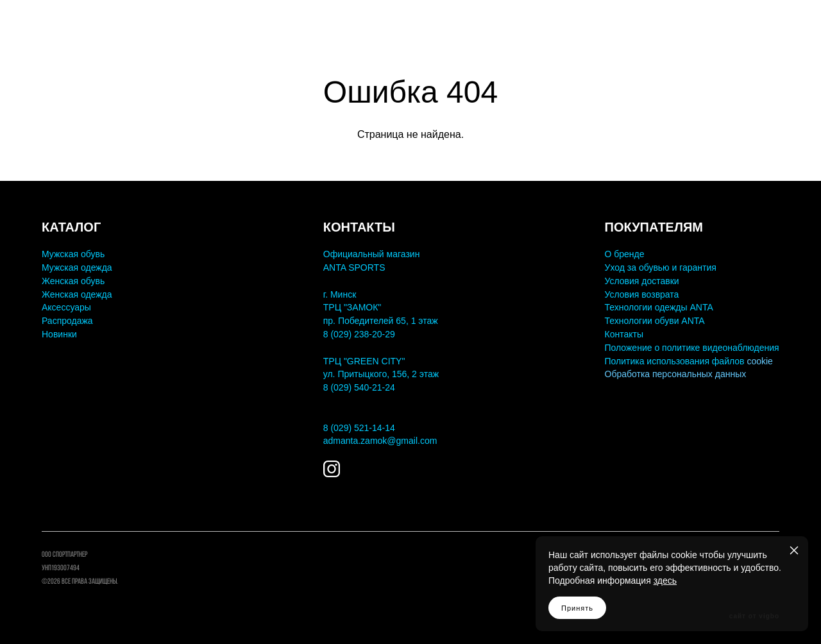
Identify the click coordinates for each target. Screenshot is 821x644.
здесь (665, 580)
